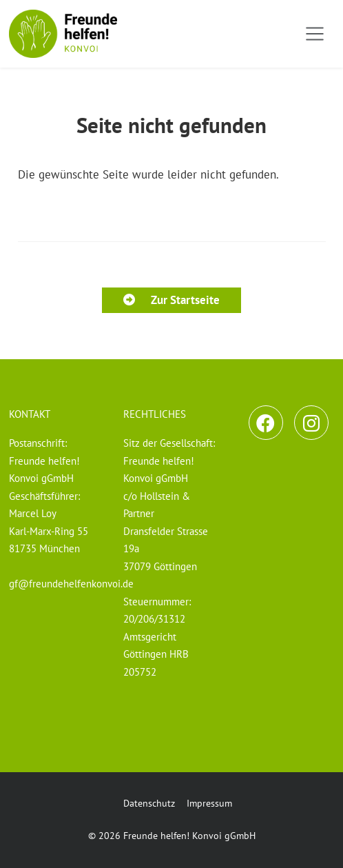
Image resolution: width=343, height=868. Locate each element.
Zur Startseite (171, 300)
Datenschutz (149, 803)
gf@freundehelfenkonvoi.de (71, 583)
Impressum (209, 803)
